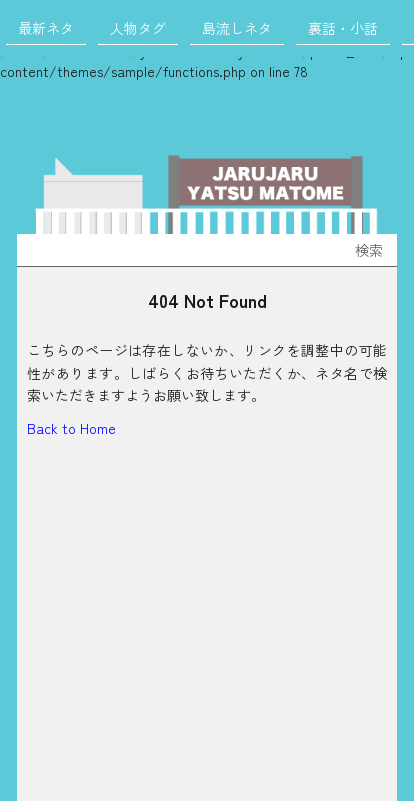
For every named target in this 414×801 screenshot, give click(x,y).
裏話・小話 (343, 28)
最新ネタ (46, 28)
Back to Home (71, 428)
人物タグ (138, 28)
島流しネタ (237, 28)
